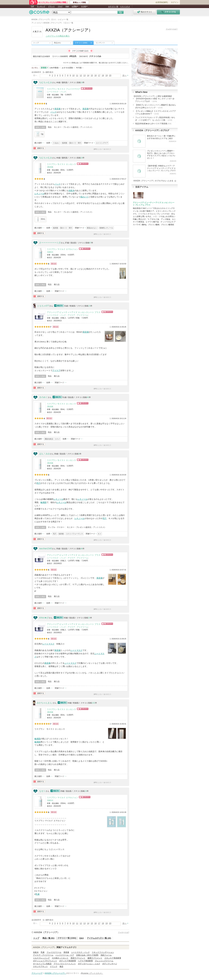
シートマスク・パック (57, 92)
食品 (61, 966)
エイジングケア (102, 143)
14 (88, 75)
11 (77, 75)
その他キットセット (60, 958)
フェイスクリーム (54, 952)
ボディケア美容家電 (68, 961)
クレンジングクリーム (104, 961)
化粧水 (71, 191)
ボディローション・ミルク (89, 964)
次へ (124, 75)
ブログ (60, 6)
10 (73, 75)
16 (96, 75)
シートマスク (48, 644)
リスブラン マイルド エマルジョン (62, 249)
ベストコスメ (125, 6)
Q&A (67, 6)
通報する (39, 148)
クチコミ (81, 43)
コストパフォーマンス (74, 534)
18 (103, 75)
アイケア (56, 370)
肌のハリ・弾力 (75, 143)
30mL (40, 219)
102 (93, 703)
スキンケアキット (40, 966)
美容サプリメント (78, 958)
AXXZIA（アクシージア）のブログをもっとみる (153, 181)
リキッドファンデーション (103, 952)
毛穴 (38, 483)
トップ (36, 43)
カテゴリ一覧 (113, 6)
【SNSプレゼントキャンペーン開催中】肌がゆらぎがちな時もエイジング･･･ (156, 106)
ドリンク (54, 966)
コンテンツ (100, 43)
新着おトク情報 (79, 2)
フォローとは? (123, 932)
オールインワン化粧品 (42, 964)
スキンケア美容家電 (113, 958)
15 (92, 75)
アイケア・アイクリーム (78, 315)
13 (84, 75)
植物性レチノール (106, 228)
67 (90, 243)
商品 (57, 43)
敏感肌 (43, 502)
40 (88, 397)
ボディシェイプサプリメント (45, 961)
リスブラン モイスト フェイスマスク (63, 89)
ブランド (51, 6)
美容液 (57, 109)
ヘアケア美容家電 (85, 961)
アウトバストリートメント (65, 964)
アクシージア (37, 973)
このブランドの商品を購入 (58, 36)
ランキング (41, 6)
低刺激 (65, 143)
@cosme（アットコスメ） (92, 973)
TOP (32, 6)
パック (53, 112)
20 (110, 75)
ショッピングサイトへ (87, 88)
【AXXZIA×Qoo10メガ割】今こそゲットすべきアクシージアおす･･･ (155, 100)
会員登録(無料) (162, 2)
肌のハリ (84, 197)
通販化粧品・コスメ (52, 439)
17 (99, 75)
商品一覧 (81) (49, 938)
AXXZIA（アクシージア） (47, 932)
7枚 (40, 134)
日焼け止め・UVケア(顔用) (87, 955)
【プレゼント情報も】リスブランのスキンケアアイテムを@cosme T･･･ (155, 112)
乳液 (38, 894)
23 (89, 306)
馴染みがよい (92, 228)
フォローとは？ (172, 29)
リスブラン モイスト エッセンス (61, 164)
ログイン (175, 2)
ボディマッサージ (110, 964)
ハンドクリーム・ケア (65, 955)
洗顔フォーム (106, 955)
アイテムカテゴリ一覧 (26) (99, 938)
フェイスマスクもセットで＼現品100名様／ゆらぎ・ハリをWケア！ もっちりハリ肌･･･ (155, 119)
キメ (100, 534)
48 (82, 549)
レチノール (39, 194)
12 (81, 75)
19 (106, 75)
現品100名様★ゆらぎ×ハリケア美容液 (153, 124)
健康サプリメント (95, 958)
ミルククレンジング (41, 958)
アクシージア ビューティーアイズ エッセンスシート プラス (74, 312)
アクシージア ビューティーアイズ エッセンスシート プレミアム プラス (154, 204)
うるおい (56, 143)
